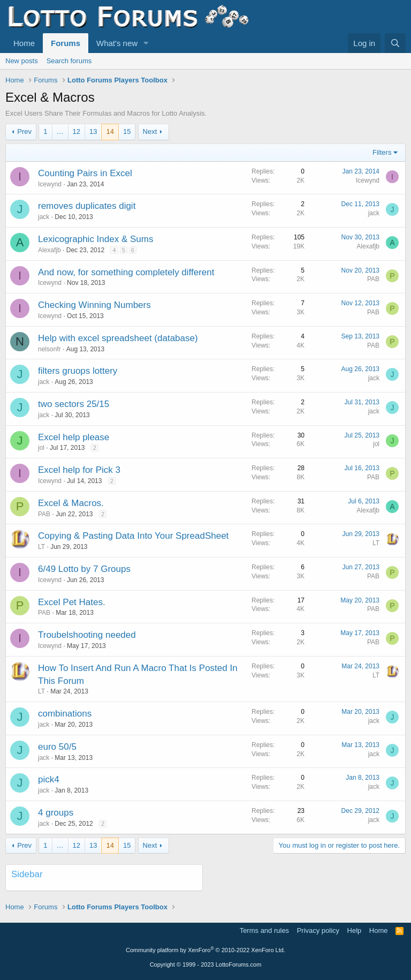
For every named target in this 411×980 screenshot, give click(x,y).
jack (44, 217)
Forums (66, 43)
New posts (22, 61)
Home (24, 43)
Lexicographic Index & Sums (96, 239)
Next (150, 131)
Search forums (69, 61)
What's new (117, 43)
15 (127, 131)
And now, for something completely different (126, 272)
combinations (65, 714)
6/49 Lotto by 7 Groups (84, 569)
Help (355, 930)
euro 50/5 (57, 747)
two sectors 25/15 (74, 404)
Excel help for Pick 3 (79, 470)
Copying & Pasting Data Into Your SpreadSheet (133, 536)
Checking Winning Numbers (94, 305)
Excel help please (74, 437)
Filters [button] (382, 152)
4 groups (56, 813)
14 (110, 131)
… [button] (60, 131)
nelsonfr (50, 349)
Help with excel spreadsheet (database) (118, 338)
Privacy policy (318, 930)
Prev (24, 131)
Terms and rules (264, 930)
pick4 (49, 779)
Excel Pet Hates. (72, 602)
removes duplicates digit (87, 206)
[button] (146, 43)
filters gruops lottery (78, 371)
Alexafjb (50, 250)
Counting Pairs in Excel (85, 173)
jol (41, 448)
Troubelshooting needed (87, 635)
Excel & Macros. (71, 503)
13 (93, 131)
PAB (373, 279)
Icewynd (50, 184)
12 (77, 131)
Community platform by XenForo (205, 950)
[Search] (395, 43)
